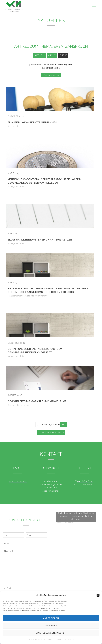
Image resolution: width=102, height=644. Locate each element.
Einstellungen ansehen (51, 633)
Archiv (52, 55)
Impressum (69, 639)
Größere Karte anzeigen (64, 552)
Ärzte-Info (30, 296)
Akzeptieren (51, 618)
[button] (98, 595)
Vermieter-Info (42, 296)
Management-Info (16, 187)
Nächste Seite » (51, 75)
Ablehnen (51, 626)
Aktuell (40, 55)
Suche (63, 55)
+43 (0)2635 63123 (85, 481)
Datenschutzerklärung (37, 639)
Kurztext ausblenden (51, 432)
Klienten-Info (13, 126)
